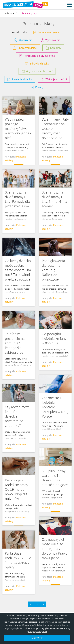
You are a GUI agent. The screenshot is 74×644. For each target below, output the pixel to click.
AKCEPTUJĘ (37, 638)
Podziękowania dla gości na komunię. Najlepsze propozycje (53, 270)
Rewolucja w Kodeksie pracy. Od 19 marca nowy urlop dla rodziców (17, 489)
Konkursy (56, 48)
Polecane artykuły (48, 32)
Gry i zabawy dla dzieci (39, 71)
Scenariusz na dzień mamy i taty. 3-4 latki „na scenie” (54, 199)
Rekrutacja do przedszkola (39, 56)
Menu (69, 5)
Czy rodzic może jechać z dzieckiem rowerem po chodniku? (17, 416)
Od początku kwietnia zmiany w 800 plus (54, 338)
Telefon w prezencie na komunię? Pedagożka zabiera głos (15, 343)
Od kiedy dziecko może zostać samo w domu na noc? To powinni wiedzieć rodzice (18, 270)
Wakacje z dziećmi (56, 79)
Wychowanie (53, 40)
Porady (39, 87)
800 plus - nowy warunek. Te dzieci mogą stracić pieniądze (55, 478)
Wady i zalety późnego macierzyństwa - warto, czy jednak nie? (18, 128)
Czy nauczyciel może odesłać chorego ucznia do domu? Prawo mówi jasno (55, 549)
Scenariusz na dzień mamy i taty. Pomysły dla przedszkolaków (17, 199)
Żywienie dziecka (22, 79)
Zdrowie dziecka (39, 64)
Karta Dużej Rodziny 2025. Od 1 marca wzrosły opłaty (18, 560)
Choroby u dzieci (27, 48)
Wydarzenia (26, 40)
